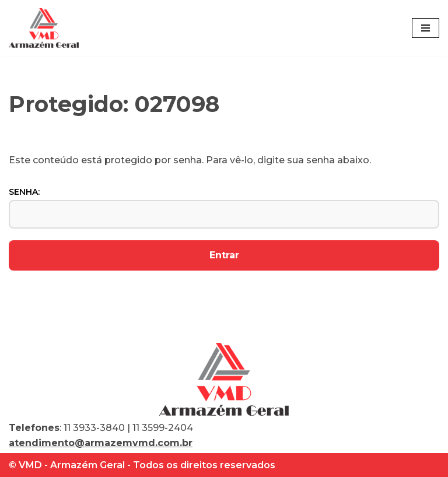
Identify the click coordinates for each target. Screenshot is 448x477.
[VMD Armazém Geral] (44, 28)
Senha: (224, 208)
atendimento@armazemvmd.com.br (101, 443)
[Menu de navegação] (426, 28)
